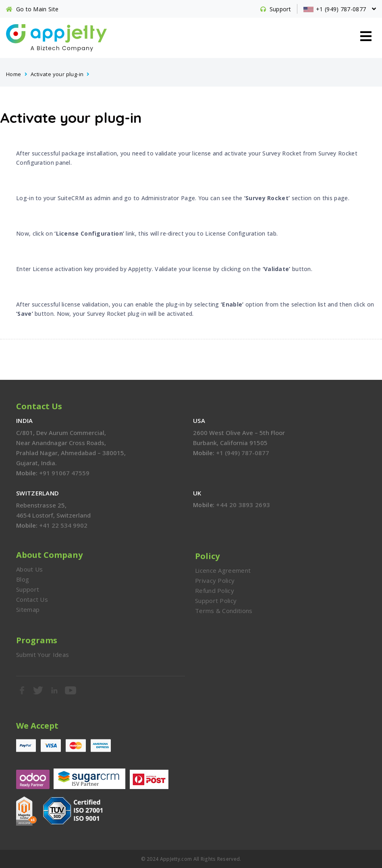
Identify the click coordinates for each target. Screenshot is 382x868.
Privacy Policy (215, 580)
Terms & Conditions (224, 611)
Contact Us (32, 599)
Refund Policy (215, 590)
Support (28, 589)
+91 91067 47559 (64, 473)
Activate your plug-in (57, 74)
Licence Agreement (223, 570)
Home (14, 74)
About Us (29, 569)
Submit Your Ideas (43, 655)
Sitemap (28, 609)
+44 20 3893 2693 (243, 505)
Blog (23, 579)
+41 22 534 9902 (63, 525)
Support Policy (216, 601)
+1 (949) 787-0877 (243, 453)
